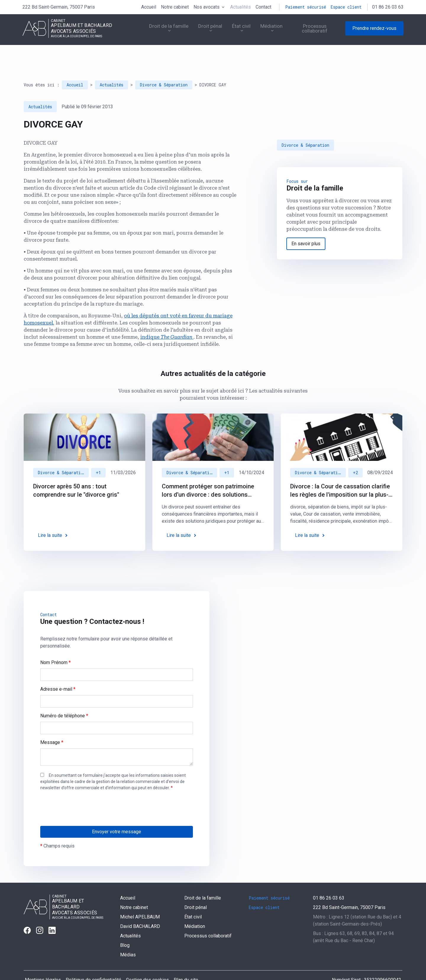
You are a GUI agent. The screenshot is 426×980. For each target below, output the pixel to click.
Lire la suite (50, 519)
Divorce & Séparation (164, 68)
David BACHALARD (140, 910)
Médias (128, 938)
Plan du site (186, 963)
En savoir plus (306, 227)
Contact (263, 7)
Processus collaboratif (313, 31)
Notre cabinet (175, 7)
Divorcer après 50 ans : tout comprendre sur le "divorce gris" (76, 474)
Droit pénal (197, 31)
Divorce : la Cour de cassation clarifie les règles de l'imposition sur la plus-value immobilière (340, 474)
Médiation (263, 31)
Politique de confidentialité (93, 963)
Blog (125, 929)
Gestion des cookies (147, 963)
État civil (230, 31)
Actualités (241, 7)
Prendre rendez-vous (374, 31)
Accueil (149, 7)
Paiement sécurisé (306, 7)
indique (167, 321)
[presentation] (85, 804)
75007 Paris (59, 7)
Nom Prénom (55, 646)
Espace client (346, 7)
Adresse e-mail (58, 673)
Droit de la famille (153, 31)
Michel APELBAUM (140, 900)
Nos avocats (206, 7)
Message (52, 726)
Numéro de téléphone (64, 699)
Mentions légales (43, 963)
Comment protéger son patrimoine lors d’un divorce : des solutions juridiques (208, 474)
